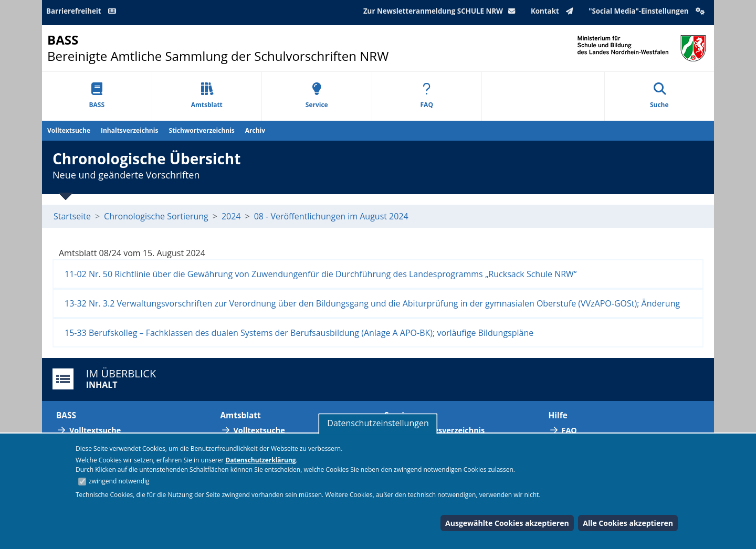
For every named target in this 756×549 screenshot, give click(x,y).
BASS (97, 96)
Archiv (255, 130)
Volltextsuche (69, 130)
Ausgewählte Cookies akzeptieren (507, 523)
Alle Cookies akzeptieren (628, 523)
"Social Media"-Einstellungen (648, 11)
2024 (231, 216)
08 (259, 216)
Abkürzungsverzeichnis (441, 430)
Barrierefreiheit (83, 11)
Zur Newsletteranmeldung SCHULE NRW (442, 11)
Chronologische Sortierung (156, 216)
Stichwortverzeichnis (201, 130)
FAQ (427, 96)
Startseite (72, 216)
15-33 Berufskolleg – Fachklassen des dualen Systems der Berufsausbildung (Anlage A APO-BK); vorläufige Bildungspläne (299, 333)
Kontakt (554, 11)
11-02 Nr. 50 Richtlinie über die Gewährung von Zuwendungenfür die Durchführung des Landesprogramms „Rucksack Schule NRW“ (321, 274)
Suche (659, 96)
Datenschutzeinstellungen (378, 423)
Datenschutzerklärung (260, 460)
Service (317, 96)
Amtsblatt (207, 96)
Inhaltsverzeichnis (129, 130)
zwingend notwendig (119, 481)
